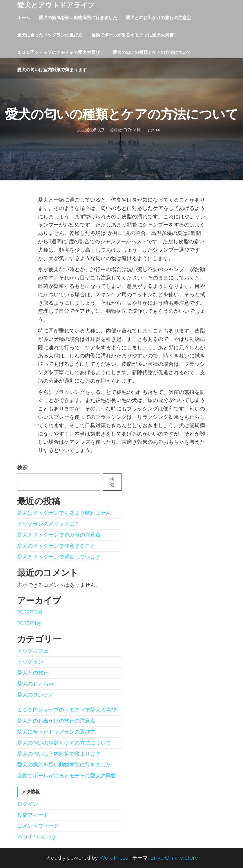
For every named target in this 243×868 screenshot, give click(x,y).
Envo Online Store (174, 858)
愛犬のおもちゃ (35, 684)
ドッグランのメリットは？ (48, 524)
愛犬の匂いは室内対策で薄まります (52, 70)
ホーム (24, 18)
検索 (22, 467)
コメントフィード (38, 826)
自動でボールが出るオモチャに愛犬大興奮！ (135, 35)
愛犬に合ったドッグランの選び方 (50, 35)
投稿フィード (33, 815)
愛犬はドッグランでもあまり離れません (64, 513)
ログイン (28, 804)
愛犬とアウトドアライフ (56, 5)
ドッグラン (30, 662)
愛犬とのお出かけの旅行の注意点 (158, 18)
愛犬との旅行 (33, 673)
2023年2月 (30, 612)
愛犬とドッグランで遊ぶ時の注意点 (59, 535)
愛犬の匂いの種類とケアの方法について (152, 52)
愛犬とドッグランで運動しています (59, 557)
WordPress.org (36, 837)
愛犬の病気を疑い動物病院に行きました (78, 18)
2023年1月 (29, 623)
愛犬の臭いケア (35, 695)
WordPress (114, 858)
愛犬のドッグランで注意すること (56, 546)
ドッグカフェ (33, 651)
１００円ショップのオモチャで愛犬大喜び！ (61, 52)
